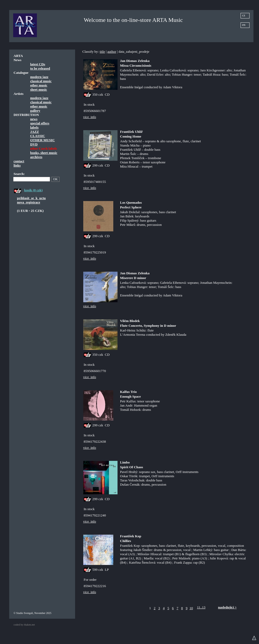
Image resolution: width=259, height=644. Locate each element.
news (34, 119)
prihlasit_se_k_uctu (31, 198)
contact (19, 161)
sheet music (39, 89)
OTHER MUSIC (43, 140)
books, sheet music (44, 153)
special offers (40, 123)
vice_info (90, 117)
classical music (41, 81)
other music (39, 85)
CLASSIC (38, 136)
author (112, 52)
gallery (35, 111)
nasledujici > (228, 607)
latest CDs (38, 64)
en (244, 25)
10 (191, 608)
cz (244, 15)
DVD (34, 144)
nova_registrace (29, 202)
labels (35, 127)
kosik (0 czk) (33, 190)
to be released (40, 68)
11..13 (201, 607)
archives (36, 157)
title (102, 52)
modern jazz (39, 77)
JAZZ (35, 132)
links (17, 165)
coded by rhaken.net (24, 625)
